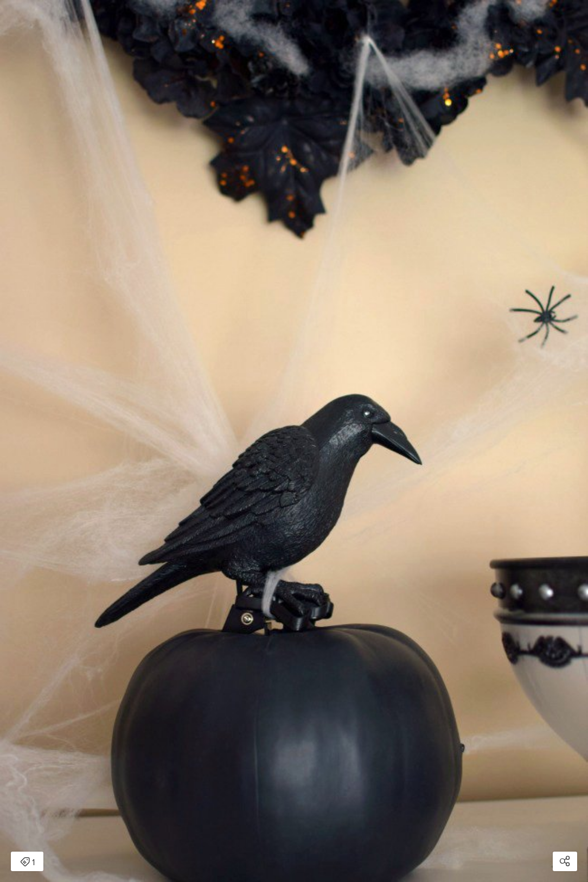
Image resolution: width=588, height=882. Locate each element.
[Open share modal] (565, 861)
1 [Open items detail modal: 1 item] (27, 862)
